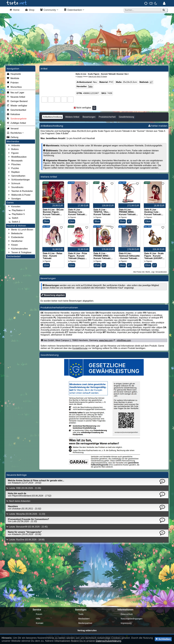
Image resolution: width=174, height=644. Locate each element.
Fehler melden (158, 126)
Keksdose (13, 115)
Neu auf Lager (15, 93)
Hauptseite (14, 74)
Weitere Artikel (72, 117)
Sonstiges (14, 199)
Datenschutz (127, 615)
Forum (39, 615)
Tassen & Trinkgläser (20, 253)
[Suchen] (164, 10)
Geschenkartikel (16, 110)
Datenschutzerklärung (109, 641)
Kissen (13, 245)
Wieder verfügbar (17, 106)
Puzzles (13, 169)
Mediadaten (84, 619)
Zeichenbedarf (14, 257)
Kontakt (40, 624)
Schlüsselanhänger (19, 180)
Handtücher (15, 241)
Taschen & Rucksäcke (20, 191)
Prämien (13, 83)
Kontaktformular (80, 349)
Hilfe (38, 619)
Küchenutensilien (18, 249)
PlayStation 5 (16, 214)
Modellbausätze (17, 157)
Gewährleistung (126, 117)
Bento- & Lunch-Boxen (20, 230)
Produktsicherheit (107, 117)
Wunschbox (14, 87)
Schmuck (14, 184)
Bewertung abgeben (53, 295)
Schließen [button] (163, 639)
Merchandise (13, 142)
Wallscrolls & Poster (19, 195)
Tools (81, 615)
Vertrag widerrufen (87, 631)
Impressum (126, 624)
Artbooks (14, 146)
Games (10, 203)
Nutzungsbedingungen (132, 619)
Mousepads (15, 161)
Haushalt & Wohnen (16, 226)
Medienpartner (85, 624)
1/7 (151, 82)
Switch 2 (14, 222)
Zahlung (13, 138)
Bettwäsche (15, 234)
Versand (13, 129)
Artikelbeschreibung (52, 117)
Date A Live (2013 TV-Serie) (98, 77)
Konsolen (14, 207)
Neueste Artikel (16, 97)
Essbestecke (16, 238)
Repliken (14, 172)
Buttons (13, 150)
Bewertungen (89, 117)
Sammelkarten (16, 176)
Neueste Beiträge (17, 475)
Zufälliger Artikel (16, 123)
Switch (13, 218)
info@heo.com (124, 341)
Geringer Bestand (17, 102)
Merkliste (13, 79)
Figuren (13, 153)
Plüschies (14, 165)
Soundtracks (15, 188)
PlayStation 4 (16, 211)
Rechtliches (15, 133)
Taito (90, 87)
